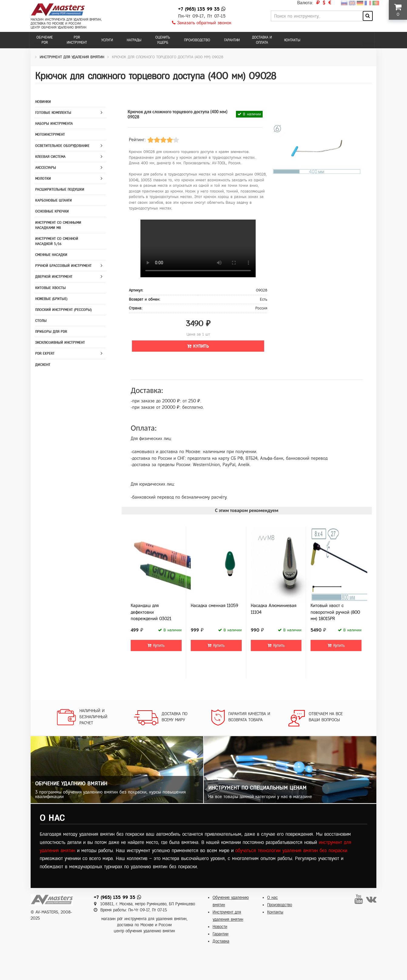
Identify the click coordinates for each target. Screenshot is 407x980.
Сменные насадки (51, 255)
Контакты (292, 40)
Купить (198, 346)
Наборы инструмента (54, 124)
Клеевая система (50, 157)
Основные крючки (52, 211)
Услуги (107, 40)
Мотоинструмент (50, 135)
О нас (272, 898)
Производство (197, 40)
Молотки (43, 179)
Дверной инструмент (54, 277)
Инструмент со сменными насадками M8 (58, 225)
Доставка (221, 941)
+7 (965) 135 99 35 (199, 9)
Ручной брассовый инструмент (63, 266)
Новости (220, 927)
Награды (134, 40)
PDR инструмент (77, 40)
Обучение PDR (45, 40)
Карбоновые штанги (54, 200)
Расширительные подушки (60, 190)
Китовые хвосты (50, 288)
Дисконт (43, 365)
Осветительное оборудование (62, 146)
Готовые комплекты (53, 113)
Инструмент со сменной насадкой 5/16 (57, 241)
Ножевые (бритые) (51, 299)
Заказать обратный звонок (202, 23)
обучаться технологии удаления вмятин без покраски (291, 850)
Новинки (43, 102)
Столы (41, 321)
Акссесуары (46, 168)
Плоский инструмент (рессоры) (63, 310)
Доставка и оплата (262, 40)
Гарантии (232, 40)
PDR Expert (45, 353)
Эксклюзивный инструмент (60, 343)
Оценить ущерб (163, 40)
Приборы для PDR (51, 332)
